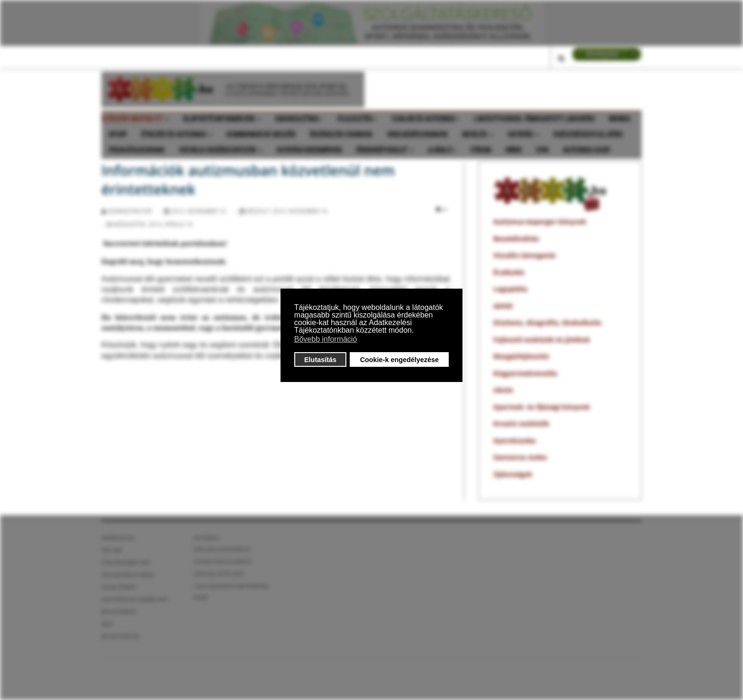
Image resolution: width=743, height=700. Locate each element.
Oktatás (523, 135)
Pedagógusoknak (136, 150)
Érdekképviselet (385, 150)
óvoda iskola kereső (223, 561)
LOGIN (607, 54)
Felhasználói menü (128, 575)
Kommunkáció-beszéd (261, 135)
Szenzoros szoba (520, 457)
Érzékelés (509, 272)
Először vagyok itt (135, 119)
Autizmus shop (587, 150)
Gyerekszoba (514, 441)
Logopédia (510, 289)
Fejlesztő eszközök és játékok (542, 340)
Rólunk (112, 550)
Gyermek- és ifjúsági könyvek (542, 407)
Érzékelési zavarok (341, 135)
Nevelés (478, 135)
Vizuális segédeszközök (221, 150)
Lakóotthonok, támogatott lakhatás (534, 119)
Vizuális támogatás (525, 255)
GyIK (542, 150)
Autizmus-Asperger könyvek (540, 222)
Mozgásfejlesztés (521, 356)
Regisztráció (119, 612)
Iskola (503, 390)
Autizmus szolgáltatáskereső (222, 543)
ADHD (503, 306)
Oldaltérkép (119, 587)
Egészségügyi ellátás (588, 135)
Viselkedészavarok (417, 135)
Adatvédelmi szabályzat (135, 599)
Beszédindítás (516, 239)
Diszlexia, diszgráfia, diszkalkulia (547, 323)
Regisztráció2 (121, 636)
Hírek (513, 150)
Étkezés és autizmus (177, 135)
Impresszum (118, 538)
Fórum (481, 150)
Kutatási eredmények (309, 150)
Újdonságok (513, 474)
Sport (118, 135)
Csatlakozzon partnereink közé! (231, 592)
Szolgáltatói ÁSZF (219, 574)
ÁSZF (107, 624)
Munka (620, 119)
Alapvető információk (222, 119)
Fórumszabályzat (126, 562)
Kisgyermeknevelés (525, 373)
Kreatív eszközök (521, 423)
